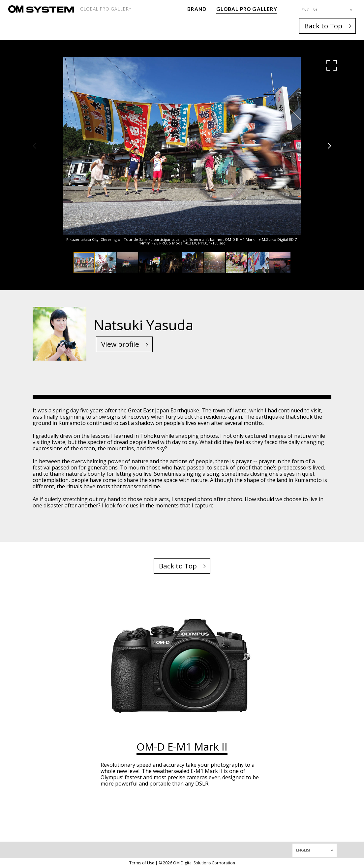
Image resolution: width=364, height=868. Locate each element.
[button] (332, 65)
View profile (120, 344)
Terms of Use (142, 863)
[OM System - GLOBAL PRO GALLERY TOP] (41, 9)
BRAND (197, 9)
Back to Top (323, 26)
